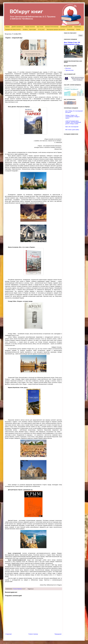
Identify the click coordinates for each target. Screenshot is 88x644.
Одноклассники (70, 70)
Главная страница (33, 634)
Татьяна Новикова (17, 589)
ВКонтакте (68, 68)
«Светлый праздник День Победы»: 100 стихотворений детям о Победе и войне (73, 122)
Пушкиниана (78, 27)
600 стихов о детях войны (72, 130)
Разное (78, 29)
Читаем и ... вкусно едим (29, 29)
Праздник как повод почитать (13, 29)
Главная (7, 27)
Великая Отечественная (52, 27)
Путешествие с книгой (66, 27)
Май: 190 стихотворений (72, 127)
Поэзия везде (71, 29)
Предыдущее (58, 634)
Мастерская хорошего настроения (56, 29)
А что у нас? (41, 29)
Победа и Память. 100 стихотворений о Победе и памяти (72, 117)
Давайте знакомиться (17, 27)
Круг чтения (40, 27)
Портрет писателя (30, 27)
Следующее (8, 634)
